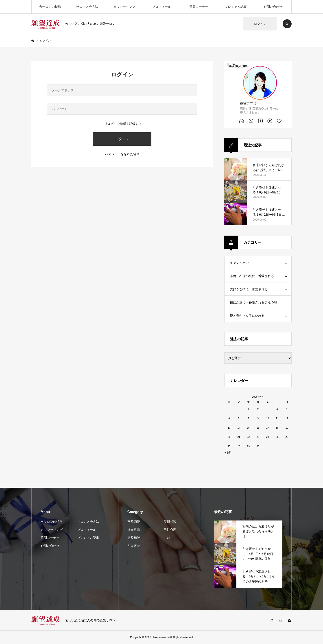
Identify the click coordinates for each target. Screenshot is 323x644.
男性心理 (170, 530)
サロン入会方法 (87, 7)
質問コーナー (199, 7)
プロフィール (161, 7)
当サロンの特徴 (50, 7)
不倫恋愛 (134, 522)
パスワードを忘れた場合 (122, 154)
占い (167, 538)
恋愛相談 (134, 538)
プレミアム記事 (236, 7)
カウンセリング (124, 7)
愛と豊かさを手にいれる (247, 316)
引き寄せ (134, 546)
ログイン (260, 24)
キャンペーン (239, 263)
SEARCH (287, 24)
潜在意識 (134, 530)
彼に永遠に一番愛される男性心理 (253, 302)
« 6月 (228, 453)
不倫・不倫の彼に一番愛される (252, 276)
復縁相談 (170, 522)
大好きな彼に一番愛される (249, 289)
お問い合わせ (273, 7)
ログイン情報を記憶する (123, 124)
